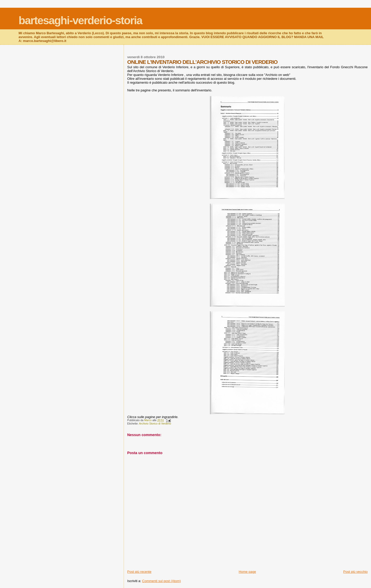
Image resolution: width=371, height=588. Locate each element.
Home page (247, 572)
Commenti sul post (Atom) (162, 581)
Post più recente (139, 572)
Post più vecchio (355, 572)
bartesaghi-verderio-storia (80, 20)
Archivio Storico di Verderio (155, 424)
